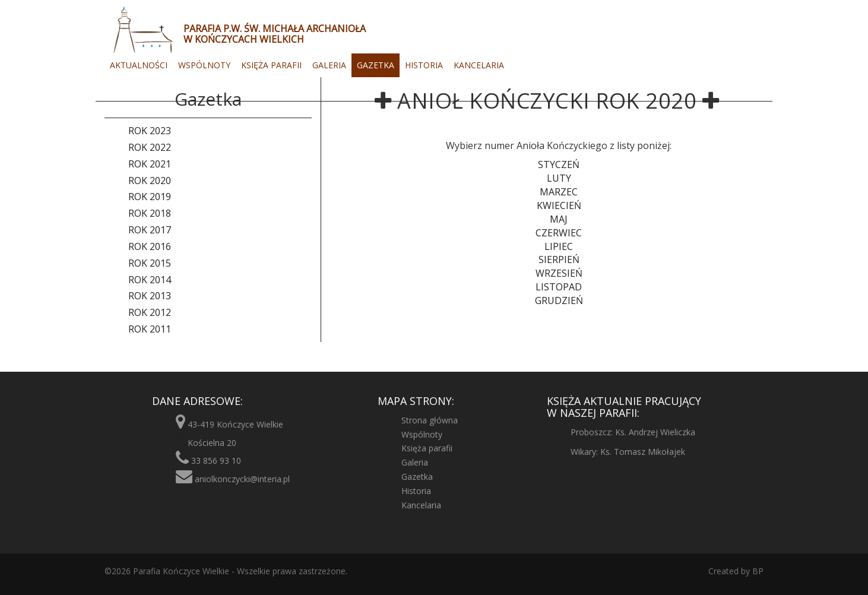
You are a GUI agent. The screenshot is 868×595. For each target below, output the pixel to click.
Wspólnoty (204, 65)
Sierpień (559, 259)
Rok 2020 (150, 181)
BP (757, 571)
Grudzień (559, 300)
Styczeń (559, 164)
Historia (424, 65)
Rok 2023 (150, 131)
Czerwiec (559, 233)
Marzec (559, 192)
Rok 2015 (150, 263)
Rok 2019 (150, 197)
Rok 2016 (150, 246)
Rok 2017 (150, 230)
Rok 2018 (150, 213)
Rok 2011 (150, 329)
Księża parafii (271, 65)
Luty (559, 178)
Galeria (329, 65)
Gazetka (376, 65)
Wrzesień (559, 273)
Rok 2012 (150, 312)
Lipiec (559, 246)
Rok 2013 (150, 296)
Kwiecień (559, 205)
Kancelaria (479, 65)
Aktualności (139, 65)
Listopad (559, 287)
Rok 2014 (150, 280)
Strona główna (430, 420)
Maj (559, 219)
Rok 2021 (150, 164)
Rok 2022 (150, 147)
